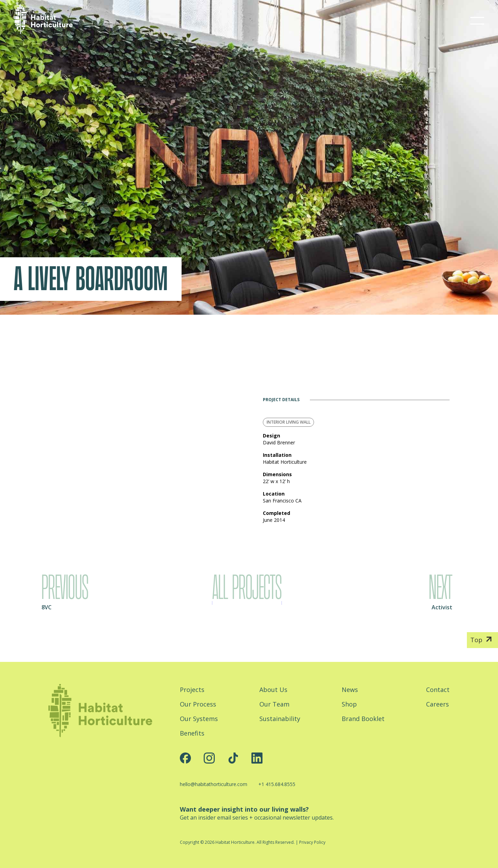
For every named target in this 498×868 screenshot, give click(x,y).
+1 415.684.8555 (277, 784)
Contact (438, 690)
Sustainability (280, 719)
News (350, 690)
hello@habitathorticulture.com (214, 784)
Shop (349, 704)
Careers (437, 704)
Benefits (192, 733)
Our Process (198, 704)
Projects (192, 690)
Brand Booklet (363, 719)
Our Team (274, 704)
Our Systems (199, 719)
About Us (273, 690)
